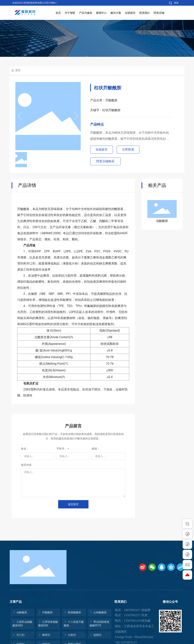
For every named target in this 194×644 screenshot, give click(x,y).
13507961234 (132, 621)
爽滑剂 (44, 635)
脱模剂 (95, 635)
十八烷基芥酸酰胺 (74, 624)
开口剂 (18, 635)
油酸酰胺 (162, 221)
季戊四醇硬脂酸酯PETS (99, 624)
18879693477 (132, 610)
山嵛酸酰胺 (98, 612)
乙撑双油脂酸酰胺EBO (22, 624)
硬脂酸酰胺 (72, 612)
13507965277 (132, 615)
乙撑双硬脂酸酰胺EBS (48, 624)
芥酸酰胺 (45, 612)
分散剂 (70, 635)
